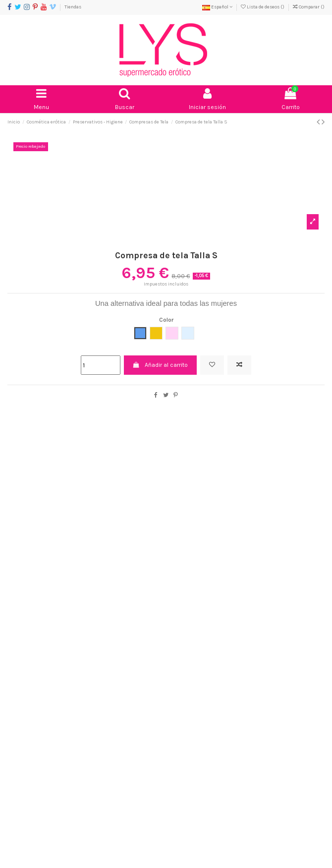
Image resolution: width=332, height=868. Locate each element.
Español (217, 7)
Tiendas (73, 7)
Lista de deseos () (263, 7)
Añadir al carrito (160, 365)
